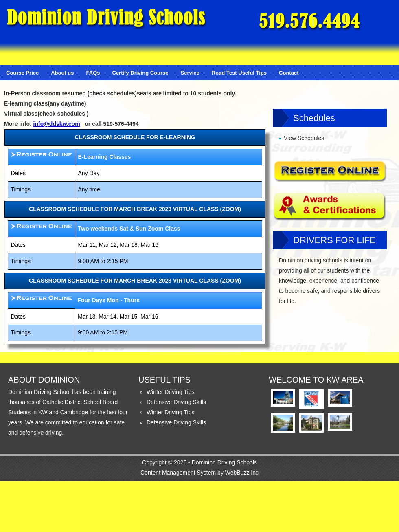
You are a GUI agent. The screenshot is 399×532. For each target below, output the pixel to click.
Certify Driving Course (140, 73)
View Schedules (304, 138)
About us (62, 73)
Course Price (22, 73)
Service (190, 73)
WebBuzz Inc (242, 473)
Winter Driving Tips (170, 392)
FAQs (93, 73)
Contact (289, 73)
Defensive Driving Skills (176, 402)
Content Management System (178, 473)
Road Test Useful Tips (239, 73)
